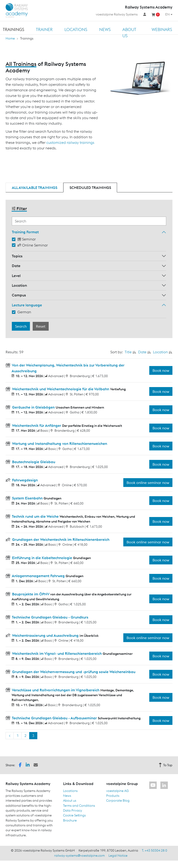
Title (128, 352)
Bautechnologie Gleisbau (33, 462)
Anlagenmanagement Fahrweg (38, 576)
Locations (76, 29)
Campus (19, 295)
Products (113, 796)
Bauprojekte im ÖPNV (31, 594)
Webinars (162, 29)
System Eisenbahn (27, 498)
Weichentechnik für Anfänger (37, 425)
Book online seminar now (148, 483)
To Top (165, 765)
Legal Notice (118, 856)
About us (129, 33)
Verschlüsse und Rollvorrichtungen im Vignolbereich (56, 690)
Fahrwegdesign (24, 480)
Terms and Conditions (79, 806)
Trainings (13, 29)
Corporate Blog (118, 800)
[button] (20, 765)
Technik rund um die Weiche (35, 516)
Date (16, 266)
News (105, 29)
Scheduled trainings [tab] (90, 188)
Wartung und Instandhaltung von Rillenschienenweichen (59, 443)
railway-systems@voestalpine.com (79, 856)
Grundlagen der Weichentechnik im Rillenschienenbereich (60, 539)
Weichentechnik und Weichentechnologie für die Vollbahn (61, 389)
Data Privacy (73, 810)
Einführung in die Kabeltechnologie (42, 558)
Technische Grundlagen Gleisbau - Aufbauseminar (54, 718)
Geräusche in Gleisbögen (33, 407)
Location (19, 285)
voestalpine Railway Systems (117, 14)
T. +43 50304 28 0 (154, 850)
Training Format (25, 232)
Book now (161, 370)
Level (16, 276)
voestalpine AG (117, 791)
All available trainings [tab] (35, 188)
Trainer (44, 29)
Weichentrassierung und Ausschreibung (45, 635)
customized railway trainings (70, 142)
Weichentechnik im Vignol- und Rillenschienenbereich (57, 653)
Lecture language (27, 305)
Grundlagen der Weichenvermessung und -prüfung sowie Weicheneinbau (73, 672)
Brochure (70, 820)
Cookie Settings (74, 815)
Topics (17, 256)
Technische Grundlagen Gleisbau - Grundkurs (50, 617)
